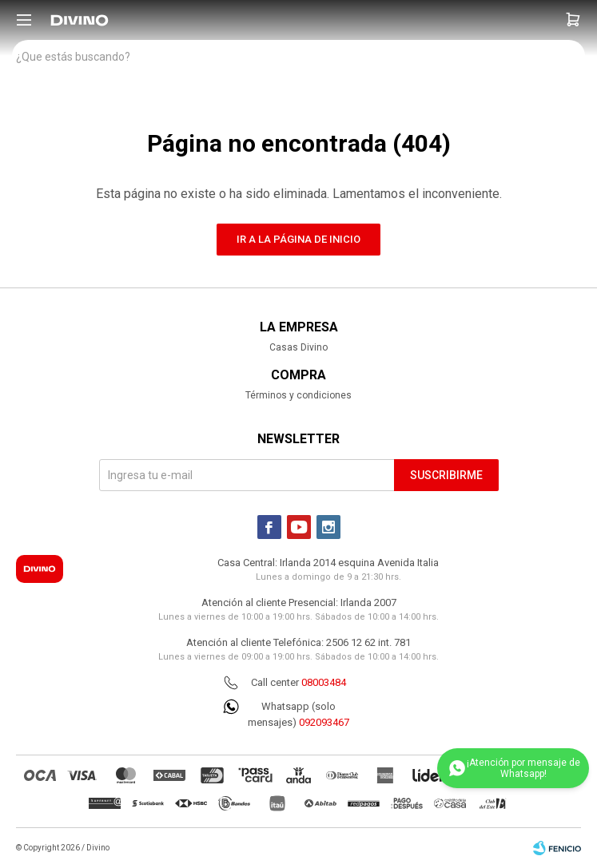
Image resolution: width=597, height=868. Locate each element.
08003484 (324, 682)
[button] (573, 20)
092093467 (324, 722)
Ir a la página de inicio (298, 239)
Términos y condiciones (298, 395)
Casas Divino (298, 347)
